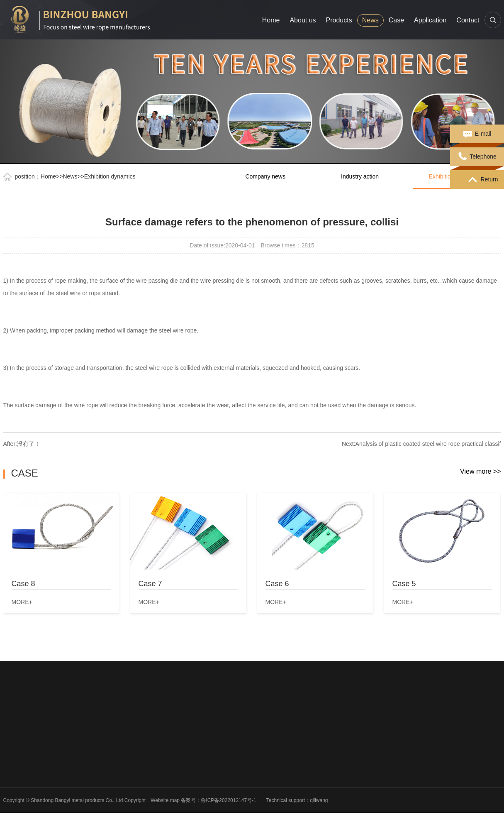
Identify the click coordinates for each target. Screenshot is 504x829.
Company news (265, 176)
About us (303, 20)
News (370, 20)
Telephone (477, 157)
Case (396, 20)
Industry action (360, 176)
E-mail (477, 134)
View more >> (480, 471)
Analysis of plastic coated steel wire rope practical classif (428, 444)
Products (339, 20)
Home (271, 20)
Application (430, 20)
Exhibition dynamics (110, 176)
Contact (468, 20)
